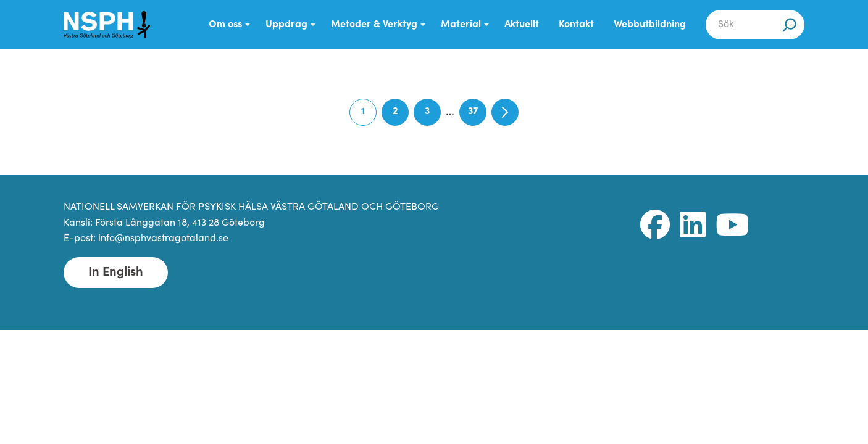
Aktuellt (522, 25)
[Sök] (790, 25)
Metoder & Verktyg (374, 25)
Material (461, 25)
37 (477, 116)
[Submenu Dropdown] (248, 25)
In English (116, 273)
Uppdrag (286, 25)
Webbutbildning (650, 25)
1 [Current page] (369, 116)
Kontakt (576, 25)
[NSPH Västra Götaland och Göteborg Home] (107, 25)
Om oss (225, 25)
